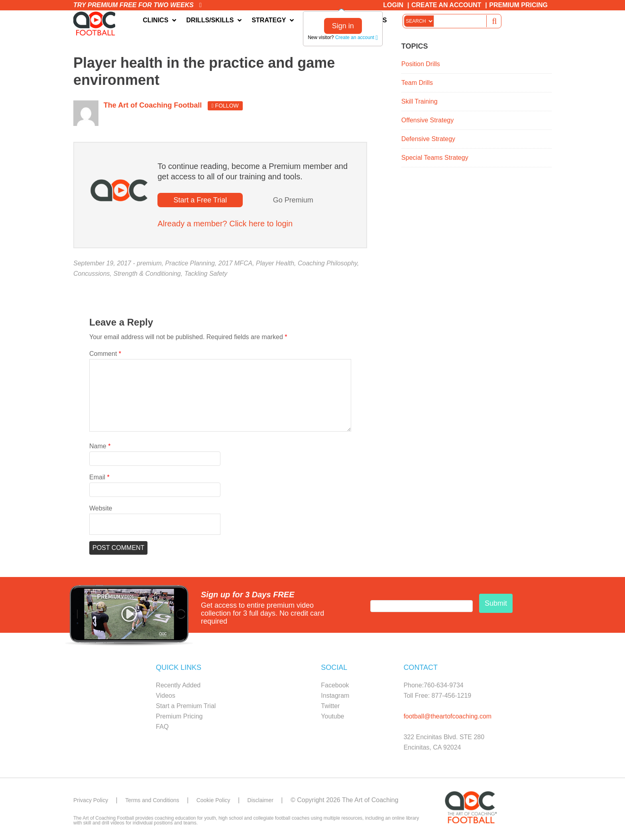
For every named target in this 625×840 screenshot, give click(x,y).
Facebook (335, 687)
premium (149, 265)
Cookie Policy (228, 802)
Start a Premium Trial (186, 708)
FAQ (162, 729)
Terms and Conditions (161, 802)
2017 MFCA (235, 265)
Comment (105, 356)
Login (393, 5)
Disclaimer (280, 802)
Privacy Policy (93, 802)
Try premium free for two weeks (138, 5)
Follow (225, 108)
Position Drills (421, 66)
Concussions (92, 276)
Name (100, 448)
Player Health (275, 265)
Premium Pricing (518, 5)
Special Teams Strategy (435, 160)
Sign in (343, 26)
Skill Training (420, 103)
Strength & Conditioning (147, 276)
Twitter (330, 708)
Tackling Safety (206, 276)
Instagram (335, 698)
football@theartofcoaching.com (447, 718)
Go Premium (293, 202)
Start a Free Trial (200, 202)
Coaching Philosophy (327, 265)
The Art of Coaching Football (97, 24)
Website (101, 510)
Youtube (332, 718)
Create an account (357, 37)
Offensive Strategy (427, 122)
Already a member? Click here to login (225, 226)
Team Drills (417, 85)
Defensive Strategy (428, 141)
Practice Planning (190, 265)
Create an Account (446, 5)
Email (99, 479)
